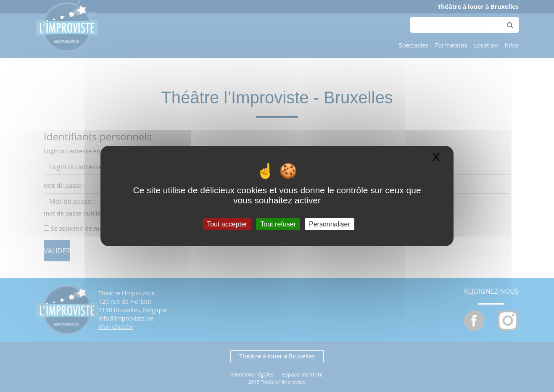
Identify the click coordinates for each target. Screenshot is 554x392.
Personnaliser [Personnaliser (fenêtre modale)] (330, 224)
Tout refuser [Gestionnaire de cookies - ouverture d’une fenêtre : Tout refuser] (278, 224)
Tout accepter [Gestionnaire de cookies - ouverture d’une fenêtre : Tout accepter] (227, 224)
